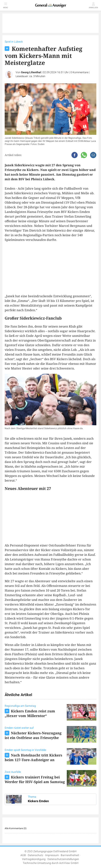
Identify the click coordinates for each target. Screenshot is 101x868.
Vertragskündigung (34, 859)
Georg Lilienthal (31, 72)
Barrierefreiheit (70, 855)
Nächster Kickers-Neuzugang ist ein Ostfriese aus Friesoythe (33, 735)
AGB (23, 855)
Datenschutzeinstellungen (63, 859)
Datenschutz (36, 855)
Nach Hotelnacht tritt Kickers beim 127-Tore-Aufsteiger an (33, 757)
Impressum (52, 855)
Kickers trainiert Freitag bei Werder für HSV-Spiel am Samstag (35, 779)
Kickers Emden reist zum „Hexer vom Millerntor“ (30, 713)
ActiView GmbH (69, 863)
